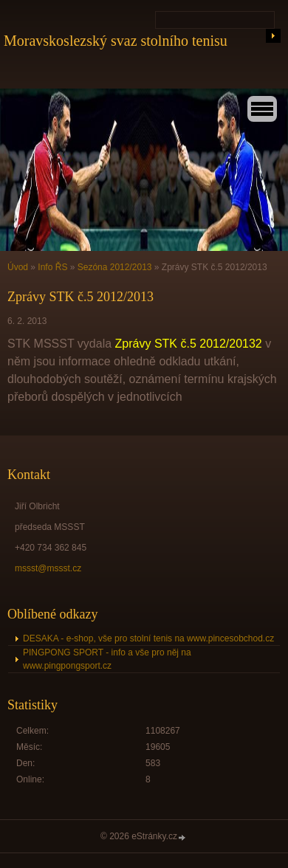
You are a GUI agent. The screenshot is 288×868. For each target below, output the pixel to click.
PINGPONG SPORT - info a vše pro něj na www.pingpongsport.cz (107, 659)
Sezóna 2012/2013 (115, 267)
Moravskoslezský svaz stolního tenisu (116, 41)
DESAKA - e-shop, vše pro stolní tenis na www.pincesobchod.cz (148, 638)
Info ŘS (52, 267)
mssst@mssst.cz (48, 568)
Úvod (18, 267)
